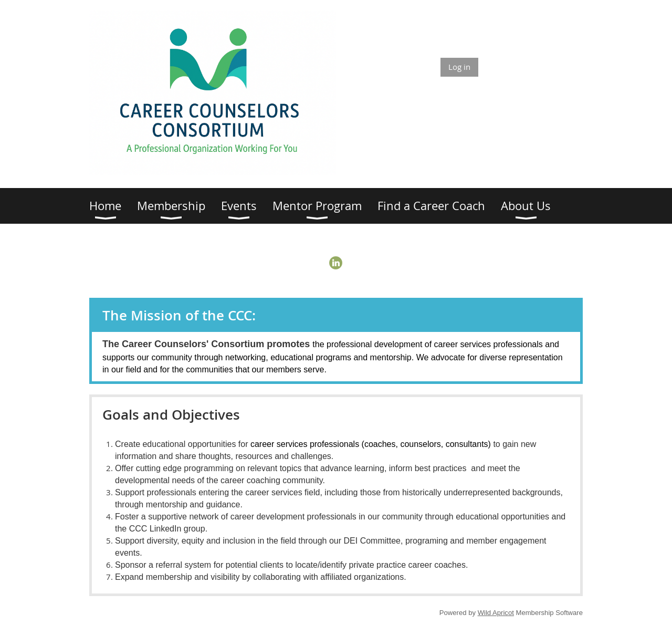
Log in (459, 67)
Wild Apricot (496, 613)
